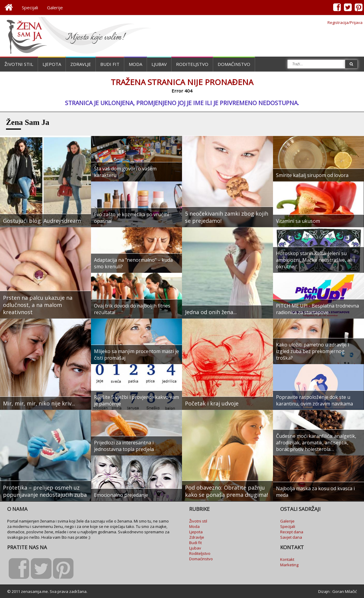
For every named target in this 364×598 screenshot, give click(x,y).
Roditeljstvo (192, 64)
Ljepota (52, 64)
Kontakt (287, 559)
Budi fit (110, 64)
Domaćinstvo (234, 64)
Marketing (289, 565)
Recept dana (292, 532)
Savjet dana (291, 537)
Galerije (55, 7)
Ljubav (159, 64)
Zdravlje (81, 64)
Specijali (30, 7)
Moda (135, 64)
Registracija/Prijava (345, 22)
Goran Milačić (345, 591)
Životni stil (19, 64)
